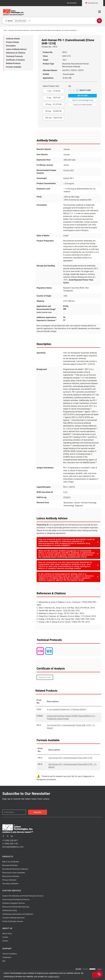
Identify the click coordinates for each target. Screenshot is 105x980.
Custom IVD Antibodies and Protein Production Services (23, 896)
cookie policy (54, 976)
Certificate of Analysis (15, 60)
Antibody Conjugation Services (14, 903)
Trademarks (7, 957)
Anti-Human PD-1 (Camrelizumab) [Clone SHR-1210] (70, 758)
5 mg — (54, 97)
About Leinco (7, 934)
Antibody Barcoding (10, 910)
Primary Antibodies (9, 880)
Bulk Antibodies (11, 862)
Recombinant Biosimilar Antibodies (15, 869)
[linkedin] (12, 836)
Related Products (13, 63)
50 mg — (54, 110)
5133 (65, 492)
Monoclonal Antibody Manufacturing (16, 907)
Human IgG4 (68, 170)
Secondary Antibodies (10, 884)
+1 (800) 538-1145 (10, 844)
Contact (5, 937)
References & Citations (16, 53)
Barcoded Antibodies (10, 865)
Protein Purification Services (13, 921)
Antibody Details (13, 39)
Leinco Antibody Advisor (16, 49)
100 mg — (54, 117)
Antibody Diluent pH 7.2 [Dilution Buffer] (66, 709)
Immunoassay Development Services (16, 899)
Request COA (45, 677)
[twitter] (8, 836)
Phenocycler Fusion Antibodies (14, 873)
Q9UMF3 (67, 497)
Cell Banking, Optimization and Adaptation (18, 914)
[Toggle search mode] (16, 21)
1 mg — (54, 90)
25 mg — (54, 104)
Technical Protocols (14, 56)
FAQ (4, 961)
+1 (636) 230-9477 (10, 840)
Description (11, 46)
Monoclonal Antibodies (11, 876)
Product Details (13, 42)
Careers (5, 941)
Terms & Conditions (10, 954)
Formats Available (14, 67)
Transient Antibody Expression (14, 918)
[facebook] (3, 836)
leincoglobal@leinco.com (13, 847)
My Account (72, 3)
